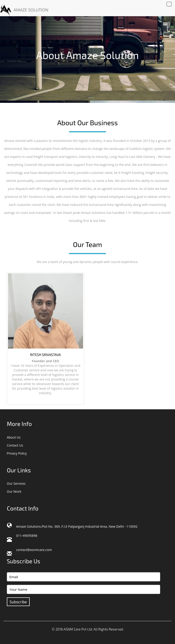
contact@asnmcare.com (34, 550)
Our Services (16, 483)
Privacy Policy (17, 453)
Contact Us (15, 445)
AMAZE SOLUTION (24, 10)
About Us (14, 437)
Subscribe (18, 602)
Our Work (14, 491)
